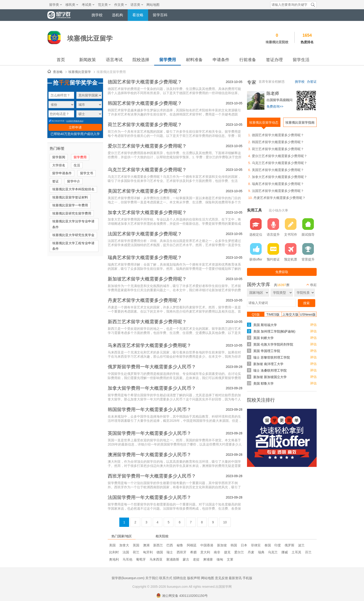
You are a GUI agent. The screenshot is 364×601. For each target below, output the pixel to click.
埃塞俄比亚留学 (80, 72)
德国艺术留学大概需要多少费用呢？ (145, 82)
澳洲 (146, 545)
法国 (126, 552)
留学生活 (301, 60)
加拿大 (124, 545)
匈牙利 (148, 552)
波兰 (301, 545)
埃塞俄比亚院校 (277, 42)
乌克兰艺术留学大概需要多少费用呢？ (147, 170)
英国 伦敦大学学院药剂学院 (273, 344)
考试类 (88, 5)
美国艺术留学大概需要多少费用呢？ (145, 191)
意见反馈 (221, 578)
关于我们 (152, 578)
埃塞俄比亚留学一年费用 (70, 205)
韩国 (234, 545)
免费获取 (282, 272)
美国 (112, 545)
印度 (278, 545)
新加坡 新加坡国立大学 (270, 377)
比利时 (114, 552)
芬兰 (308, 552)
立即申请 (75, 127)
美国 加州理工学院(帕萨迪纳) (274, 331)
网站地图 (153, 5)
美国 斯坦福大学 (265, 325)
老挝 (196, 559)
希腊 (193, 552)
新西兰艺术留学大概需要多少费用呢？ (147, 322)
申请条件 (221, 60)
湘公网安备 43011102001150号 (182, 596)
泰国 (268, 545)
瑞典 (261, 552)
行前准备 (248, 60)
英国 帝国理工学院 (267, 351)
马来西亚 (156, 559)
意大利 (205, 552)
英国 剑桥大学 (263, 338)
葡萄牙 (141, 559)
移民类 (72, 5)
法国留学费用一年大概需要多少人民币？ (149, 497)
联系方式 (166, 578)
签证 (55, 181)
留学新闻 (59, 157)
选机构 (117, 15)
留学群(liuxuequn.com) (128, 578)
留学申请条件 (62, 173)
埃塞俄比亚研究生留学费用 (72, 213)
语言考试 (114, 60)
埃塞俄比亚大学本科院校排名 (73, 189)
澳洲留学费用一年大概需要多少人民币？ (149, 455)
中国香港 (207, 545)
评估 (313, 325)
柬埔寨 (208, 559)
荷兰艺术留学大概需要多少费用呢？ (145, 125)
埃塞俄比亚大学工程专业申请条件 (73, 246)
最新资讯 (235, 578)
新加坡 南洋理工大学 (268, 364)
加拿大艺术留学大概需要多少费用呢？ (147, 212)
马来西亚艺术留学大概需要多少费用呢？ (149, 345)
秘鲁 (180, 545)
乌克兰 (273, 552)
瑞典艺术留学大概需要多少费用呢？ (145, 258)
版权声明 (194, 578)
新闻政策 (88, 60)
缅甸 (220, 559)
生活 (77, 165)
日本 (244, 545)
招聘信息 (180, 578)
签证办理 (274, 60)
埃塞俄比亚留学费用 (111, 72)
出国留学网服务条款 (75, 121)
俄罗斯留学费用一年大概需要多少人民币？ (152, 367)
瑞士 (170, 552)
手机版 (247, 578)
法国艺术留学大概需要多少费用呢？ (145, 234)
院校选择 (141, 60)
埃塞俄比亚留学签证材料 (70, 197)
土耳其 (296, 552)
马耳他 (127, 559)
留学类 (55, 5)
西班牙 (182, 552)
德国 (160, 552)
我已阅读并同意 (57, 121)
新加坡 (222, 545)
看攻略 (138, 15)
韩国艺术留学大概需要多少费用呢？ (145, 103)
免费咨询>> (275, 106)
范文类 (104, 5)
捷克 (227, 552)
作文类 (120, 5)
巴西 (170, 545)
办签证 (312, 82)
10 (225, 522)
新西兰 (158, 545)
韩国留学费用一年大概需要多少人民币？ (149, 409)
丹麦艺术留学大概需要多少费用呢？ (145, 300)
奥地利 (114, 559)
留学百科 (160, 15)
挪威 (285, 552)
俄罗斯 (289, 545)
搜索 (306, 303)
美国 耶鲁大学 (263, 383)
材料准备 (194, 60)
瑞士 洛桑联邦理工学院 (270, 370)
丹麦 (251, 552)
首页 (61, 60)
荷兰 (136, 552)
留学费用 (168, 60)
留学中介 (74, 181)
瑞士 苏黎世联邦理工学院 (272, 357)
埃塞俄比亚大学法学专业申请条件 (73, 224)
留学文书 (87, 173)
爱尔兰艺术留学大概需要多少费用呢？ (147, 146)
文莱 (230, 559)
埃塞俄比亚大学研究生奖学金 (73, 235)
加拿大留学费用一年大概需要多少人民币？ (152, 388)
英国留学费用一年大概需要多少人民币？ (149, 433)
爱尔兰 (239, 552)
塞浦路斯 (173, 559)
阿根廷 (192, 545)
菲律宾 (256, 545)
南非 (217, 552)
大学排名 (59, 165)
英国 (136, 545)
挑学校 (97, 15)
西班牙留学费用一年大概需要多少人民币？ (152, 476)
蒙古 (186, 559)
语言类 (137, 5)
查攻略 (58, 72)
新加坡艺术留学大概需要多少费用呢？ (147, 279)
